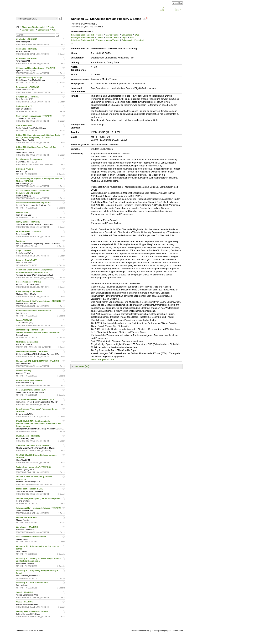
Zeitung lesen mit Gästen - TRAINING (33, 611)
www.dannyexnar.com (103, 359)
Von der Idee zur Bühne (27, 518)
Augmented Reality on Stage (29, 78)
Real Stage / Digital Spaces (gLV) (31, 390)
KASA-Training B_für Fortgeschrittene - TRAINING (39, 301)
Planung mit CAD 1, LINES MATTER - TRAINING (38, 361)
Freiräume (21, 241)
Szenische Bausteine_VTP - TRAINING (33, 445)
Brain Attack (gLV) (24, 106)
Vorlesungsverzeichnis (41, 9)
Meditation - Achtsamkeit (27, 342)
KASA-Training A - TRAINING (29, 291)
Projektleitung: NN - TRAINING (30, 380)
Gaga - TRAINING (24, 251)
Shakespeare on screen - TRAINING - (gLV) (35, 399)
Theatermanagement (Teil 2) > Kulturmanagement (38, 498)
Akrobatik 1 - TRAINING (27, 39)
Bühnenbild (127, 35)
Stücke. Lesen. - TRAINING (28, 436)
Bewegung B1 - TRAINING (28, 97)
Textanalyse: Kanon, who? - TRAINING (34, 467)
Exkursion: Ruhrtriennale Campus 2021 (34, 203)
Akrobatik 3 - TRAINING (27, 58)
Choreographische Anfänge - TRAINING (34, 116)
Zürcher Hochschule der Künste (29, 631)
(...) (72, 43)
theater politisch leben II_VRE (30, 489)
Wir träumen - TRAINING (27, 527)
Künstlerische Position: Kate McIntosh (34, 311)
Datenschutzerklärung (140, 631)
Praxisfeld (139, 40)
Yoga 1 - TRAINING (25, 592)
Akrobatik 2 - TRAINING (27, 49)
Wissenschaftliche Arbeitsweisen (31, 537)
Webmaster (178, 631)
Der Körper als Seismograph (29, 159)
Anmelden (178, 3)
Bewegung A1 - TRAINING (28, 87)
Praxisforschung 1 (25, 371)
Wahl (54, 30)
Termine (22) (82, 366)
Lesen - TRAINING (24, 320)
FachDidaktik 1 (23, 212)
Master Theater (28, 30)
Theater (51, 27)
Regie (124, 38)
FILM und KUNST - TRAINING (29, 231)
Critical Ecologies (24, 125)
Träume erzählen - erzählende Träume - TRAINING (39, 508)
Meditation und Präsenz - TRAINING (32, 351)
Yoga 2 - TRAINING (25, 602)
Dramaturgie (43, 30)
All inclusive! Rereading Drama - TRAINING (36, 68)
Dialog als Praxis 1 (25, 169)
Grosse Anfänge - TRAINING (29, 282)
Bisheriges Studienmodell (33, 27)
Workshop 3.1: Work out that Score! (32, 583)
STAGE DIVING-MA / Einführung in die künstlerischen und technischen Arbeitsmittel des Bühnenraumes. (38, 424)
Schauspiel (127, 40)
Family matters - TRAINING (28, 222)
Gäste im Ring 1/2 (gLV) (27, 260)
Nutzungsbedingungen (161, 631)
